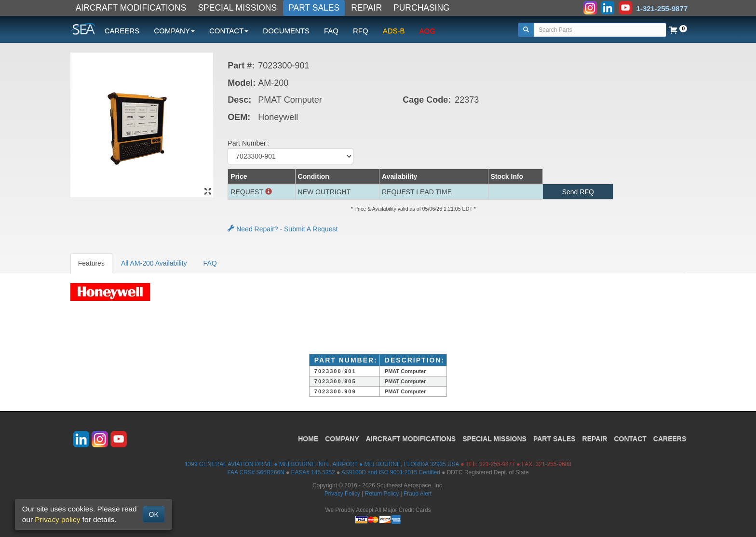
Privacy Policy (342, 494)
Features (91, 263)
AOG (427, 31)
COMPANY (342, 439)
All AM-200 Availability (154, 263)
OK (154, 514)
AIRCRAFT (411, 439)
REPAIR (366, 8)
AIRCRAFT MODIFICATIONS (131, 8)
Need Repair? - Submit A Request (283, 229)
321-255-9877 (497, 464)
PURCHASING (422, 8)
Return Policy (382, 494)
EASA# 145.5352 (313, 472)
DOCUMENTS (286, 31)
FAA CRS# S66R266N (256, 472)
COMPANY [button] (174, 31)
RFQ (361, 31)
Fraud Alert (418, 494)
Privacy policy (57, 519)
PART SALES (314, 8)
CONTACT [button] (229, 31)
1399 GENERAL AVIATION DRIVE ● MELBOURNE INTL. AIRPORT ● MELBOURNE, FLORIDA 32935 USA (322, 464)
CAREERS (122, 31)
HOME (308, 439)
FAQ (331, 31)
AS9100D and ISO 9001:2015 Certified (391, 472)
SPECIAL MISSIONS (237, 8)
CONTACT (630, 439)
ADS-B (394, 31)
